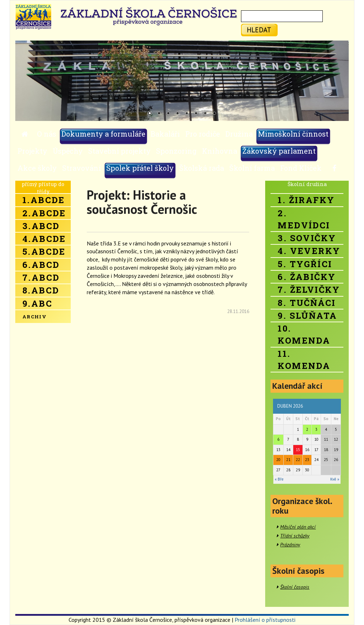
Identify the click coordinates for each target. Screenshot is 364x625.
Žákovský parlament (279, 151)
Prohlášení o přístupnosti (265, 620)
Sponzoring (176, 151)
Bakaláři (165, 134)
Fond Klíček (301, 168)
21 (288, 460)
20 (278, 460)
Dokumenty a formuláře (103, 134)
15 (298, 450)
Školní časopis (295, 587)
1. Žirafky (306, 200)
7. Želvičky (309, 290)
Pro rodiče (203, 134)
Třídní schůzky (295, 536)
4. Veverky (309, 251)
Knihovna (220, 151)
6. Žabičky (307, 277)
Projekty (32, 151)
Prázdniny (290, 545)
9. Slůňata (307, 316)
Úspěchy (68, 151)
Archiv (34, 317)
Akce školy (37, 168)
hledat (259, 30)
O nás (47, 134)
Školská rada (202, 168)
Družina (239, 134)
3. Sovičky (307, 238)
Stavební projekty (119, 151)
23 (307, 460)
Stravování (82, 168)
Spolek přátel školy (140, 168)
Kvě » (335, 479)
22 (298, 460)
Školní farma (252, 168)
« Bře (279, 479)
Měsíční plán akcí (298, 527)
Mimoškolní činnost (293, 134)
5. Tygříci (305, 264)
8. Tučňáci (307, 303)
